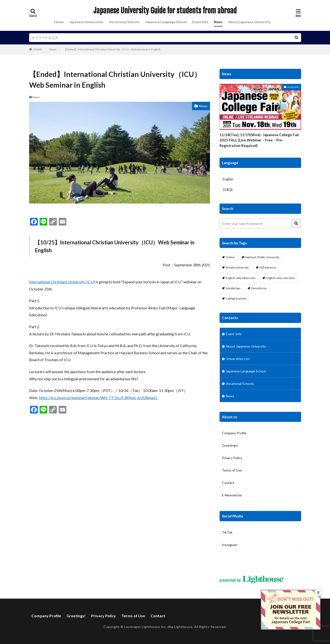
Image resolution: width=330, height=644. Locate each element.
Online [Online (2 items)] (230, 257)
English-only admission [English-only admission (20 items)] (241, 278)
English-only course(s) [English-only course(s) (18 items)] (280, 278)
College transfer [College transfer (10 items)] (236, 298)
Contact (228, 483)
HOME (38, 49)
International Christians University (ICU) (62, 282)
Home (59, 22)
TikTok (227, 532)
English (228, 179)
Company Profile (234, 433)
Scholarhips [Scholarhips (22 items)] (233, 288)
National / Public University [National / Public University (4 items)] (262, 257)
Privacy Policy (232, 458)
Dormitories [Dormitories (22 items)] (259, 288)
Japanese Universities (86, 22)
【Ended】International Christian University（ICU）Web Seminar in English (112, 49)
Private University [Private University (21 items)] (237, 267)
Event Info (200, 22)
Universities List (238, 359)
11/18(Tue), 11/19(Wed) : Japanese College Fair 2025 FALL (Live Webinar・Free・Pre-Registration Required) (259, 140)
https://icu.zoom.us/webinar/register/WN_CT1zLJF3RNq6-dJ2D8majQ (98, 398)
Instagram (230, 545)
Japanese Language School (166, 22)
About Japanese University (249, 22)
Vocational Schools (124, 22)
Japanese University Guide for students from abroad (165, 11)
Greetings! (230, 445)
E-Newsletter (232, 495)
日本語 (228, 190)
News (218, 22)
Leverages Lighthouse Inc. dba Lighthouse (158, 627)
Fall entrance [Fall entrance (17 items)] (268, 267)
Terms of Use (232, 470)
